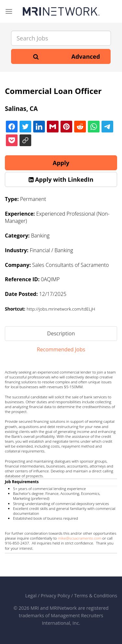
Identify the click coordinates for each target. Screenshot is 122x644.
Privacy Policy (55, 596)
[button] (61, 179)
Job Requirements (22, 482)
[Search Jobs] (61, 38)
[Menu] (9, 11)
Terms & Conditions (96, 596)
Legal (31, 596)
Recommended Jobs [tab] (61, 349)
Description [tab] (61, 333)
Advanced (86, 56)
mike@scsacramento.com (80, 538)
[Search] (36, 56)
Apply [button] (61, 163)
